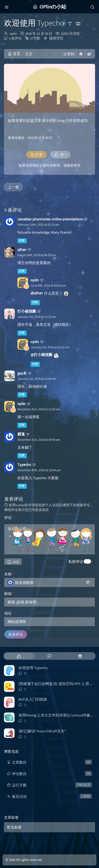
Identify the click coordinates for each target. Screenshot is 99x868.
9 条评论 (15, 38)
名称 (9, 574)
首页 (14, 54)
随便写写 (56, 38)
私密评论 (76, 562)
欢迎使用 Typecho (33, 668)
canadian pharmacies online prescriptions (50, 219)
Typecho (24, 465)
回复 (22, 241)
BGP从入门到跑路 (33, 699)
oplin (13, 34)
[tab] (19, 656)
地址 (8, 613)
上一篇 (13, 187)
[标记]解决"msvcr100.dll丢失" (42, 731)
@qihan (37, 293)
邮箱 (9, 594)
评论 (9, 518)
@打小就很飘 (41, 355)
